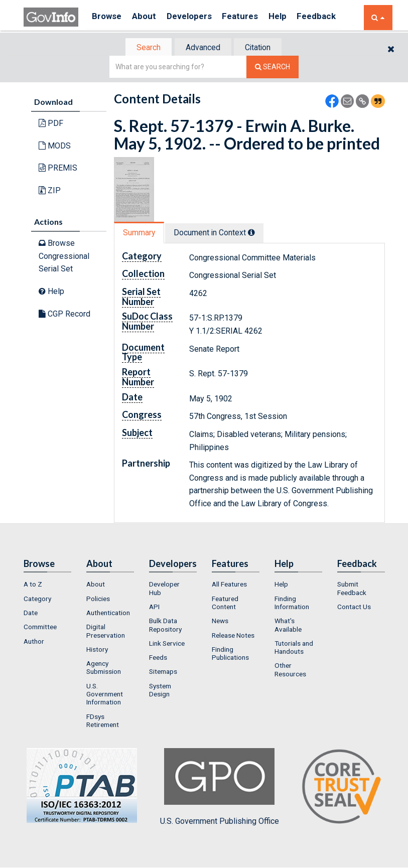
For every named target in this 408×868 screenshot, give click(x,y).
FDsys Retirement (103, 721)
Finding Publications (230, 654)
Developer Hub (164, 590)
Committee (40, 628)
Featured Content (225, 604)
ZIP (50, 191)
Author (34, 642)
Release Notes (233, 636)
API (154, 608)
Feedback (335, 17)
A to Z (33, 586)
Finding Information (292, 604)
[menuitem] (47, 586)
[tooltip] (257, 233)
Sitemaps (163, 673)
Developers (197, 17)
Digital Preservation (106, 632)
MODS (55, 147)
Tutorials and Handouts (294, 648)
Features (252, 17)
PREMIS (58, 169)
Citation (262, 48)
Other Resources (290, 671)
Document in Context (220, 234)
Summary (141, 234)
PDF (51, 124)
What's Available (288, 626)
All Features (229, 586)
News (220, 622)
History (97, 650)
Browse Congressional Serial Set (64, 257)
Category (37, 600)
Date (31, 614)
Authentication (108, 614)
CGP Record (64, 314)
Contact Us (354, 608)
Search (144, 48)
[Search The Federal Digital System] (273, 68)
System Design (160, 691)
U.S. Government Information (105, 695)
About (149, 17)
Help (293, 17)
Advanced (202, 48)
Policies (98, 600)
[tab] (145, 48)
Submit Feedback (352, 590)
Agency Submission (104, 668)
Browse (108, 17)
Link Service (167, 644)
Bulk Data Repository (165, 626)
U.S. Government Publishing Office (220, 788)
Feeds (158, 658)
